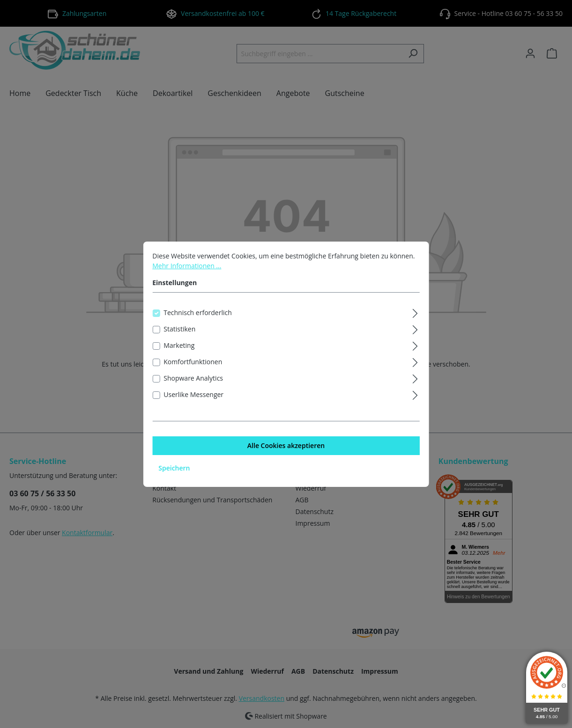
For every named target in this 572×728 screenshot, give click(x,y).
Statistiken (179, 335)
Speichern (174, 474)
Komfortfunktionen (193, 368)
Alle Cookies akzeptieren (286, 452)
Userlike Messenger (193, 401)
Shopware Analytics (193, 385)
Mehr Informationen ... (187, 272)
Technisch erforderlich (198, 319)
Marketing (179, 352)
